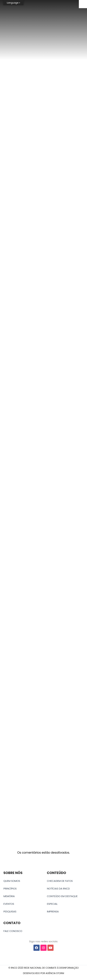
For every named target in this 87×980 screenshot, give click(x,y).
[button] (43, 968)
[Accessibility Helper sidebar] (83, 4)
